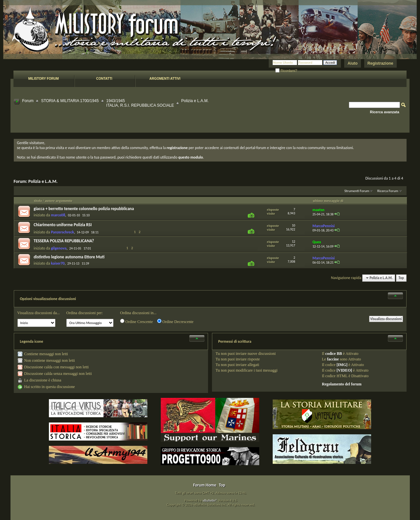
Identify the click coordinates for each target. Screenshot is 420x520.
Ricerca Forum (388, 191)
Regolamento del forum (342, 384)
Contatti (104, 79)
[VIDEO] (344, 370)
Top (401, 278)
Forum (28, 101)
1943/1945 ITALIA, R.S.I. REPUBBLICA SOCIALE (140, 103)
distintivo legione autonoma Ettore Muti (69, 257)
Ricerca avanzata (384, 112)
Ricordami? (286, 71)
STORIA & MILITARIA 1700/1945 (70, 101)
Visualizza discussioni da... (39, 313)
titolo (38, 201)
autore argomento (59, 201)
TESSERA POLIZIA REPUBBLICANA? (64, 241)
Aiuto (353, 63)
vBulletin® (210, 500)
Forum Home (205, 485)
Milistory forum (43, 79)
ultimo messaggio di (328, 201)
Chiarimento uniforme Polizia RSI (63, 225)
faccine (333, 359)
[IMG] (342, 365)
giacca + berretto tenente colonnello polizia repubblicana (84, 209)
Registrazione (380, 63)
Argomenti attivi (165, 79)
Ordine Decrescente (175, 321)
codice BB (334, 354)
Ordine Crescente (136, 321)
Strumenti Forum (357, 191)
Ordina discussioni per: (84, 313)
